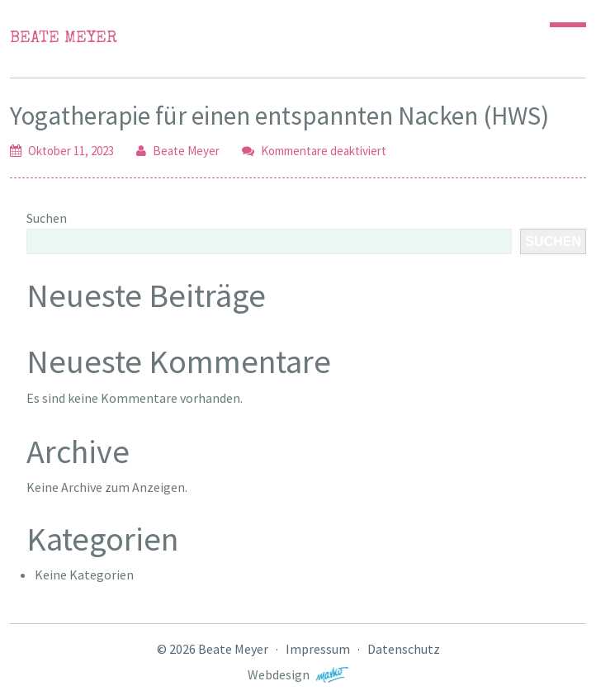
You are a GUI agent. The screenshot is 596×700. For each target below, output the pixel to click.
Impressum (318, 649)
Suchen (47, 218)
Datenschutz (404, 649)
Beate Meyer (64, 39)
